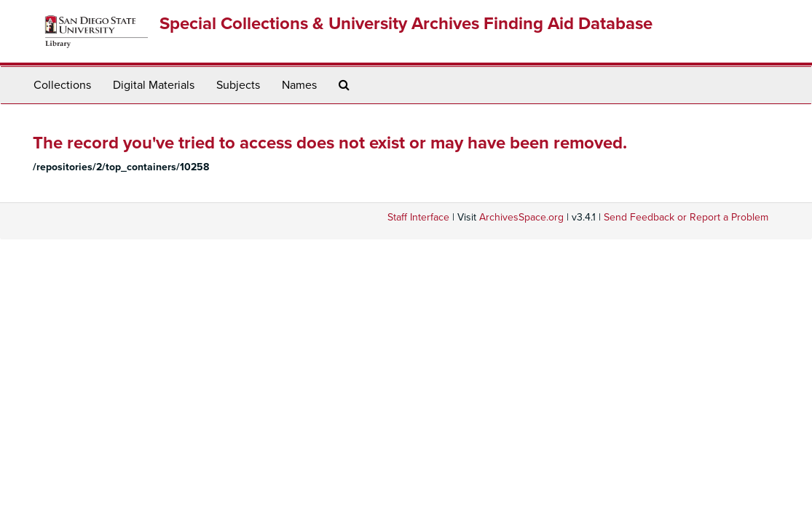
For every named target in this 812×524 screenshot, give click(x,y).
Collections (62, 85)
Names (299, 85)
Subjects (238, 85)
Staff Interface (418, 217)
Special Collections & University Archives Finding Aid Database (406, 24)
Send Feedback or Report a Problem (686, 217)
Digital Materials (154, 85)
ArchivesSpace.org (521, 217)
